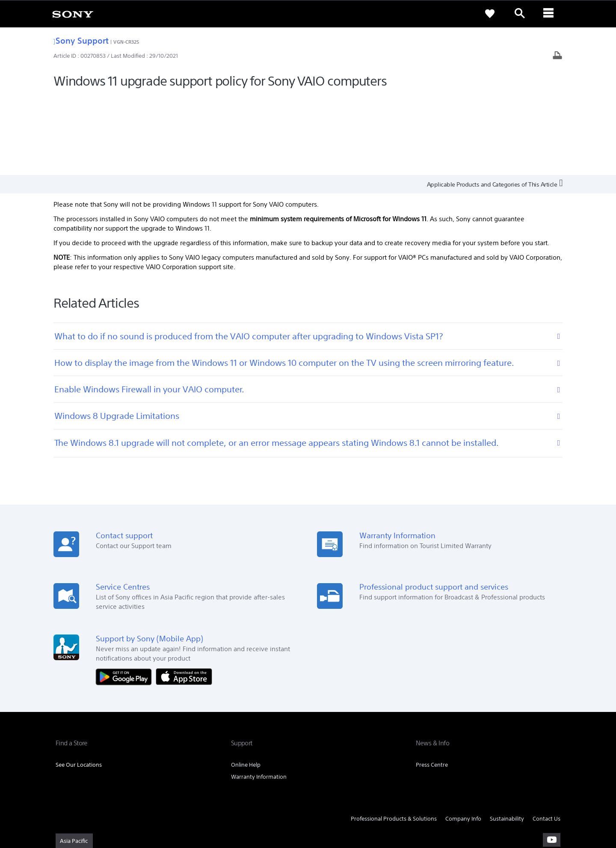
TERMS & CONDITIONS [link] (81, 801)
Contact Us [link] (546, 739)
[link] (73, 14)
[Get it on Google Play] (126, 597)
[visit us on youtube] (552, 761)
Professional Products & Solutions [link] (394, 739)
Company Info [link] (463, 739)
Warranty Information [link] (259, 697)
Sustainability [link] (507, 739)
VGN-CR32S (126, 42)
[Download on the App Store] (184, 597)
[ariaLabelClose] (550, 14)
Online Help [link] (246, 685)
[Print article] (557, 56)
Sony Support (81, 40)
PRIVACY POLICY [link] (129, 801)
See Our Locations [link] (79, 685)
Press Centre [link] (432, 685)
